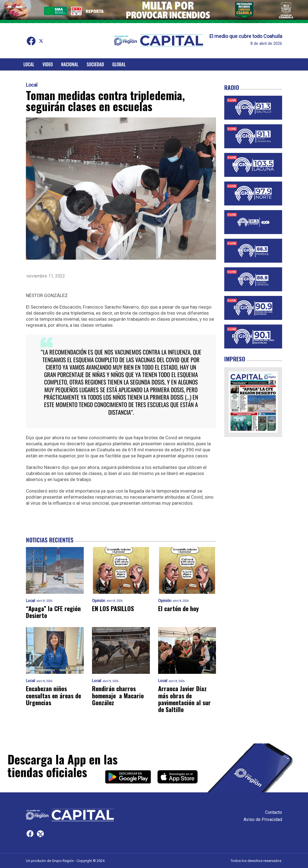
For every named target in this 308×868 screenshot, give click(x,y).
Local (29, 64)
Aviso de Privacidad (263, 819)
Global (119, 64)
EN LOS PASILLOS (113, 609)
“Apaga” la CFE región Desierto (53, 612)
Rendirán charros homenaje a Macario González (118, 696)
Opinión (99, 601)
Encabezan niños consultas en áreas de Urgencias (53, 696)
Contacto (274, 812)
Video (48, 64)
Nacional (70, 64)
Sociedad (95, 64)
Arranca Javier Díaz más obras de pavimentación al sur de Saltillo (184, 699)
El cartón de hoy (178, 609)
